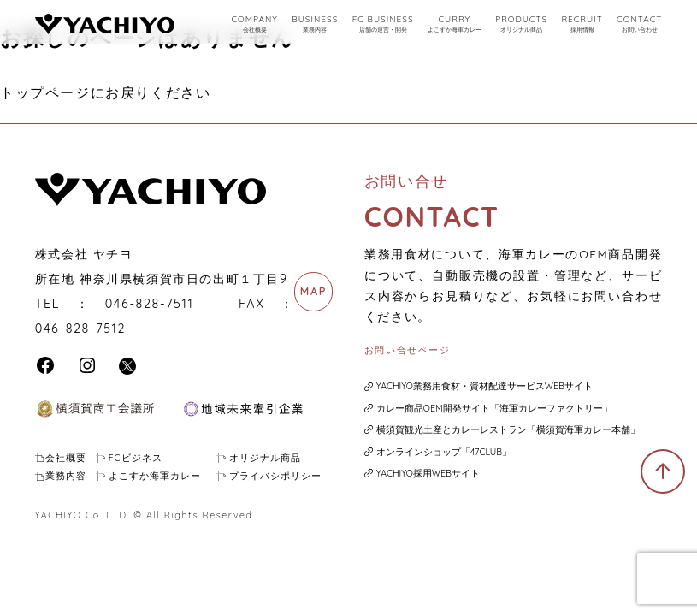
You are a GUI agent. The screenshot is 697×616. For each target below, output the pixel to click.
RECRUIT (582, 24)
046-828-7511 (150, 304)
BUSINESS (315, 24)
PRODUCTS (521, 24)
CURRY (455, 24)
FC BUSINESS (383, 24)
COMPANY (254, 24)
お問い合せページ (408, 350)
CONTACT (639, 24)
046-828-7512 (80, 329)
